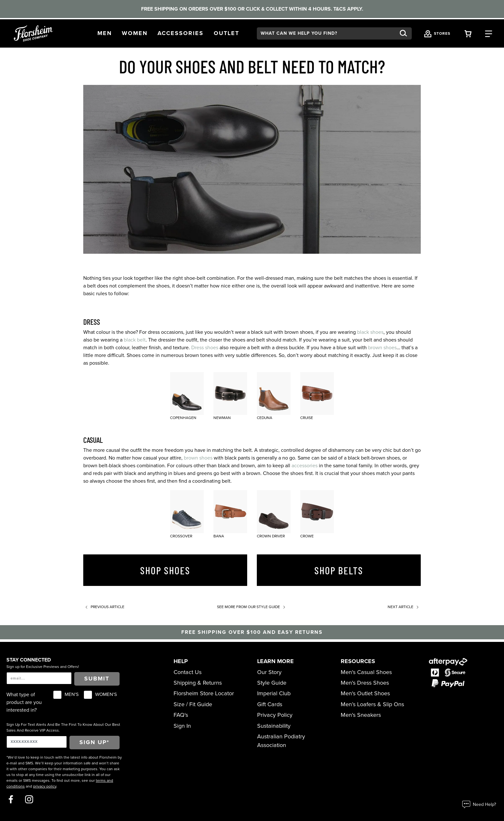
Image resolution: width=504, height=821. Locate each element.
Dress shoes (205, 348)
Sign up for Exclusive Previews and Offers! (43, 667)
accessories (305, 466)
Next (404, 607)
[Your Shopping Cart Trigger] (468, 33)
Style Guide (272, 683)
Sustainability (274, 726)
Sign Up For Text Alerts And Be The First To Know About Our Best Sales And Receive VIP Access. (63, 727)
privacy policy (45, 786)
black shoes (370, 332)
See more (252, 607)
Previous (104, 607)
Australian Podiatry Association (281, 741)
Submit (97, 679)
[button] (105, 33)
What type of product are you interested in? (24, 702)
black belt (135, 340)
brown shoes (382, 348)
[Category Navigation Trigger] (489, 33)
